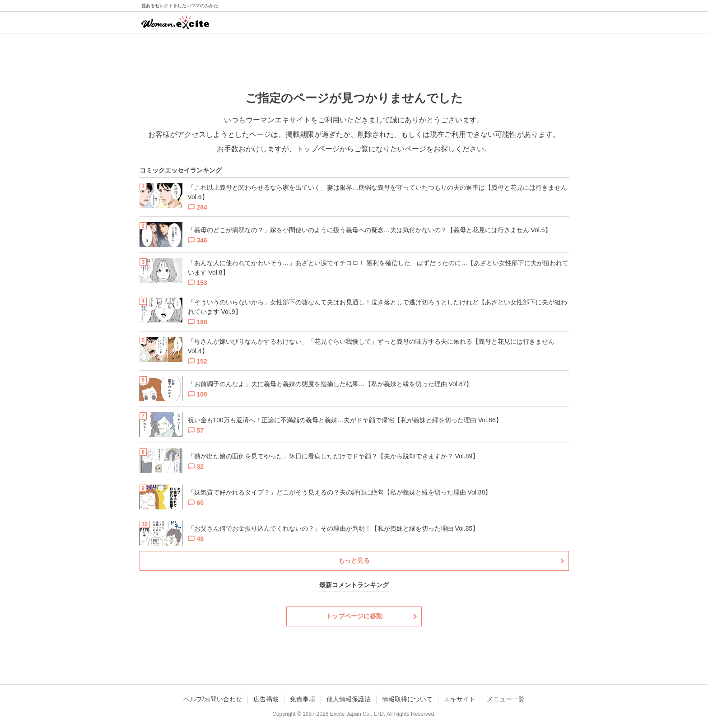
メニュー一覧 (506, 699)
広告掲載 (266, 699)
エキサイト (460, 699)
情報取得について (407, 699)
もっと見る (354, 560)
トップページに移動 (354, 616)
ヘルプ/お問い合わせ (213, 699)
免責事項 (303, 699)
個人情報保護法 (349, 699)
